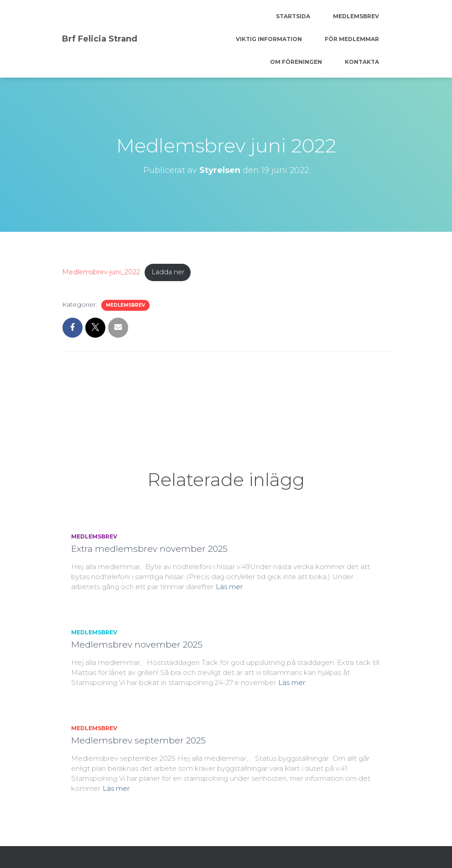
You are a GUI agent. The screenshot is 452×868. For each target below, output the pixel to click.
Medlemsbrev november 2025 (137, 645)
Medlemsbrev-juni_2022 (101, 272)
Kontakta (362, 62)
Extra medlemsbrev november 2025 (149, 549)
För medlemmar (352, 39)
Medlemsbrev (356, 16)
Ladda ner (168, 272)
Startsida (293, 16)
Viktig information (269, 39)
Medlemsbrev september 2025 (138, 740)
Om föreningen (296, 62)
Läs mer (229, 587)
